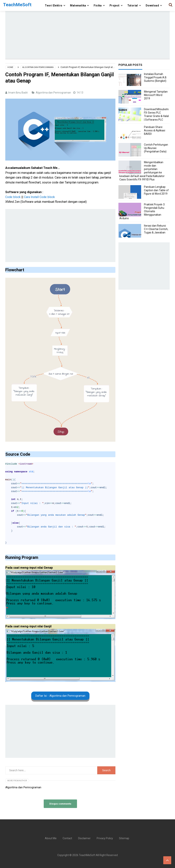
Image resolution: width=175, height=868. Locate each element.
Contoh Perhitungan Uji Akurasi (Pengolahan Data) (156, 148)
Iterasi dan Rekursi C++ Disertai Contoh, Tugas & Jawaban (156, 229)
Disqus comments (60, 804)
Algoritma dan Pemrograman (54, 93)
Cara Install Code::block (39, 197)
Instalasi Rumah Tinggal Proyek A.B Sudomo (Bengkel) (155, 77)
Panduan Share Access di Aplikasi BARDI (155, 130)
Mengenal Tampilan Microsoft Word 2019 (156, 95)
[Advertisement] (90, 32)
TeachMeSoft (87, 855)
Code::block (13, 197)
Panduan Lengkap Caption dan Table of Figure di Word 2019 (156, 190)
